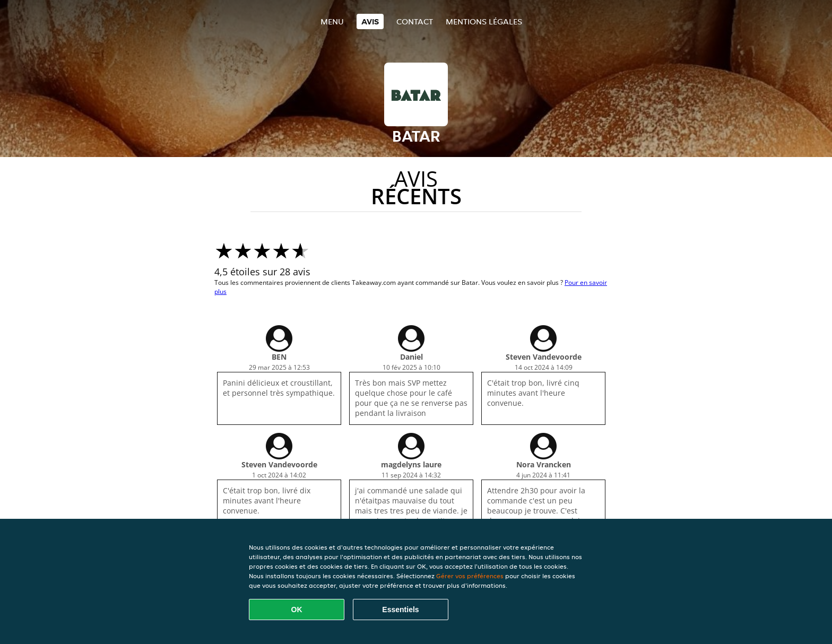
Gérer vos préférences (470, 576)
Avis (370, 21)
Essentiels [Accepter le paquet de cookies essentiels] (400, 610)
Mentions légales (484, 21)
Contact (415, 21)
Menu (332, 21)
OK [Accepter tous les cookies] (297, 610)
